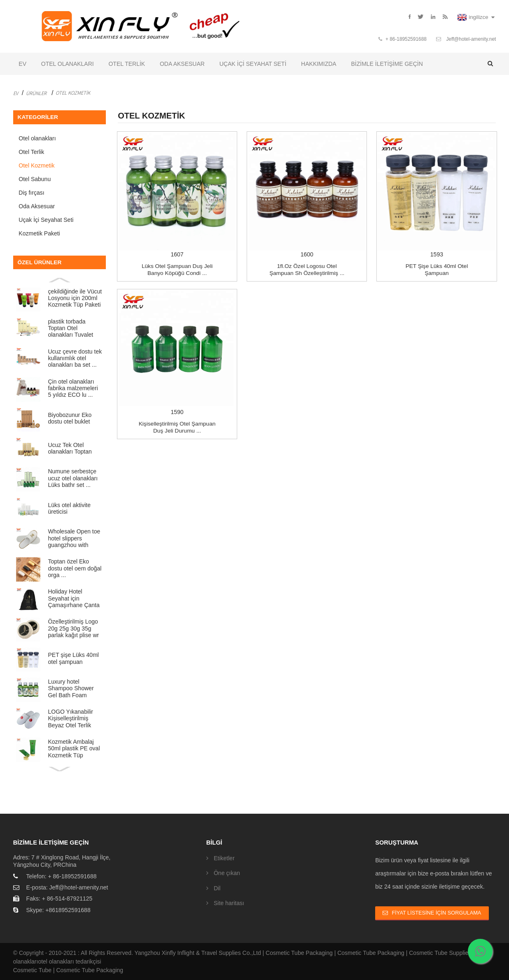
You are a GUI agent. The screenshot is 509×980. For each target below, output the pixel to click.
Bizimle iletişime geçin (387, 64)
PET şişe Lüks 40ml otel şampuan (73, 658)
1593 (437, 195)
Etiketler (224, 858)
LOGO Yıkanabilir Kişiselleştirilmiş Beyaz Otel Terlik (70, 718)
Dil (217, 888)
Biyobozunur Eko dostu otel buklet (70, 418)
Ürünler (36, 93)
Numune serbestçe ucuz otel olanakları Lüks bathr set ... (73, 478)
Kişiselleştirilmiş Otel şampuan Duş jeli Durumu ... (177, 427)
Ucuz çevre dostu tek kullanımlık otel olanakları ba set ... (75, 358)
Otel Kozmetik (73, 93)
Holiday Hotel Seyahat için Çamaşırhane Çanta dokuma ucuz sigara (74, 598)
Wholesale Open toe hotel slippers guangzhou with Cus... (74, 538)
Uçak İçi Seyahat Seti (253, 64)
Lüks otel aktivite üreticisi (69, 508)
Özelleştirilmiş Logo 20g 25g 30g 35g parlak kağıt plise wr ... (73, 628)
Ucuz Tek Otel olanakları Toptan (70, 448)
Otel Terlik (127, 64)
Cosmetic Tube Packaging (299, 953)
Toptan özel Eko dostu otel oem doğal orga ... (75, 568)
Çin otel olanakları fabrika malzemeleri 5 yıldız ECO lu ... (73, 388)
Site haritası (229, 903)
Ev (22, 64)
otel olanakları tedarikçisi (69, 961)
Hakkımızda (319, 64)
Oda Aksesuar (182, 64)
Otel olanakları (68, 64)
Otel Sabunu (35, 179)
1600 (307, 195)
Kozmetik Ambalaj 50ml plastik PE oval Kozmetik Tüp (74, 748)
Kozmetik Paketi (39, 233)
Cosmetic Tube (32, 970)
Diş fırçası (31, 193)
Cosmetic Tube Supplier (440, 953)
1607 (177, 195)
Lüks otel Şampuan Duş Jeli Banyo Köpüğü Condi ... (177, 270)
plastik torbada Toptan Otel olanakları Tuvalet (70, 328)
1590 (177, 353)
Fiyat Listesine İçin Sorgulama (437, 913)
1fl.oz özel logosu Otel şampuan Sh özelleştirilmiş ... (307, 270)
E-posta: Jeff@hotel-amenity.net (67, 887)
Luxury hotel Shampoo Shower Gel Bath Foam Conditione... (71, 688)
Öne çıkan (227, 873)
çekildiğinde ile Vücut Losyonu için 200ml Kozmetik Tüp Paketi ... (75, 298)
